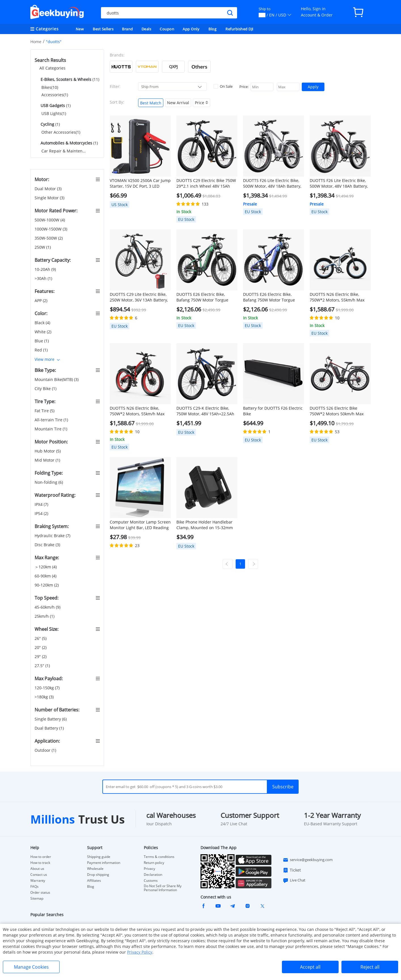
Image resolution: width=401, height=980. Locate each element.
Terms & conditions (159, 857)
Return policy (154, 863)
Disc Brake (47, 545)
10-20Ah (45, 269)
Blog (212, 29)
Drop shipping (98, 875)
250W (43, 247)
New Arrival (178, 103)
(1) (55, 105)
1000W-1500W (51, 229)
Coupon (167, 29)
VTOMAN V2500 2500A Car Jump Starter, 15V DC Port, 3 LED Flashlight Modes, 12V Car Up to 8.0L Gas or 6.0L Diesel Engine (140, 183)
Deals (146, 29)
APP (41, 301)
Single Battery (51, 719)
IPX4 (41, 504)
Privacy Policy (140, 952)
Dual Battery (49, 728)
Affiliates (94, 881)
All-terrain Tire (51, 420)
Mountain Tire (51, 429)
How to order (41, 857)
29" (41, 657)
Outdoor (45, 750)
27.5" (42, 666)
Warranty (38, 881)
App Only (191, 29)
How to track (40, 863)
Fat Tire (45, 411)
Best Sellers (103, 29)
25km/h (45, 616)
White (43, 332)
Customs (151, 881)
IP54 (41, 514)
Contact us (39, 875)
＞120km (46, 567)
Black (42, 323)
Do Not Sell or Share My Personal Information (163, 888)
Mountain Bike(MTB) (57, 380)
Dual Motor (48, 189)
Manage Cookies (31, 967)
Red (41, 350)
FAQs (34, 887)
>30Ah (43, 278)
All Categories (52, 68)
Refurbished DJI (239, 29)
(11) (69, 79)
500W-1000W (50, 220)
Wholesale (95, 869)
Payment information (104, 863)
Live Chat (294, 880)
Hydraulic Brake (52, 536)
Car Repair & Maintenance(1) (64, 151)
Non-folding (49, 482)
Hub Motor (48, 451)
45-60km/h (48, 607)
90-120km (47, 585)
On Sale (223, 86)
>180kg (44, 697)
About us (37, 869)
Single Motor (49, 198)
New (80, 29)
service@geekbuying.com (308, 860)
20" (41, 648)
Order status (40, 893)
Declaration (153, 875)
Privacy (149, 869)
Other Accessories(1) (61, 132)
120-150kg (47, 688)
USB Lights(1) (54, 113)
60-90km (46, 576)
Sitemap (37, 898)
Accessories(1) (55, 95)
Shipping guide (99, 857)
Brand (127, 29)
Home (36, 42)
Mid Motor (47, 460)
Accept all (310, 967)
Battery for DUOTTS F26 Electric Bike (273, 411)
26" (41, 638)
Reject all (370, 967)
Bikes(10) (50, 87)
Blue (42, 341)
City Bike (46, 389)
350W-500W (49, 238)
